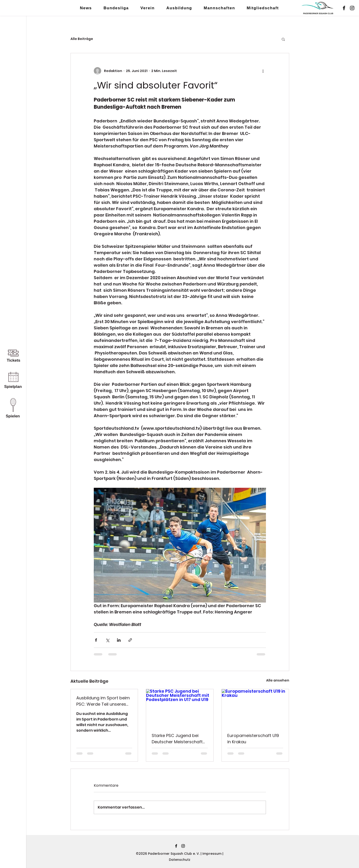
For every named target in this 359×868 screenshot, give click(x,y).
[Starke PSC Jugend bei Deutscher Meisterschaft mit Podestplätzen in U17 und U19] (180, 708)
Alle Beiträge (82, 39)
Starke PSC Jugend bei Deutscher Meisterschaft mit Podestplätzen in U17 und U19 (177, 739)
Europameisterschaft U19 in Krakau (253, 739)
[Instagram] (352, 8)
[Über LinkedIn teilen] (119, 640)
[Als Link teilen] (130, 640)
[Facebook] (344, 8)
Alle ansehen (278, 680)
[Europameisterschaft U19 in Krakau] (255, 708)
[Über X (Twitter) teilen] (107, 640)
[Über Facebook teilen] (96, 640)
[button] (283, 39)
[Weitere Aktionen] (263, 71)
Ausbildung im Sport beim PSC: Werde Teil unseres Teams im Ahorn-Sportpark (103, 701)
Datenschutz (180, 860)
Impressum (212, 854)
